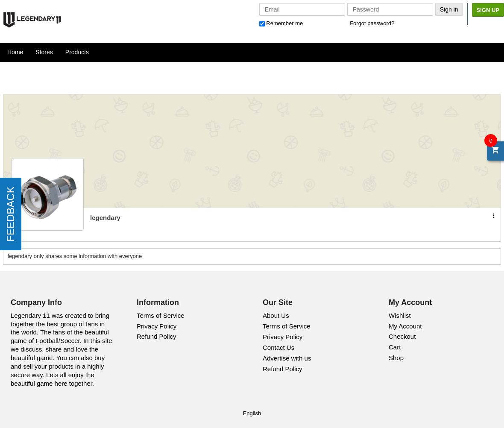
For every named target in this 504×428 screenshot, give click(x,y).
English (252, 413)
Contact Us (278, 347)
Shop (396, 358)
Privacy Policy (157, 326)
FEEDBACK (10, 214)
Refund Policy (157, 336)
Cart (395, 347)
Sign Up (488, 10)
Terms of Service (161, 315)
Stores (44, 52)
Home (15, 52)
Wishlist (400, 315)
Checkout (402, 336)
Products (77, 52)
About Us (276, 315)
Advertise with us (287, 358)
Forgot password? (372, 23)
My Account (405, 326)
